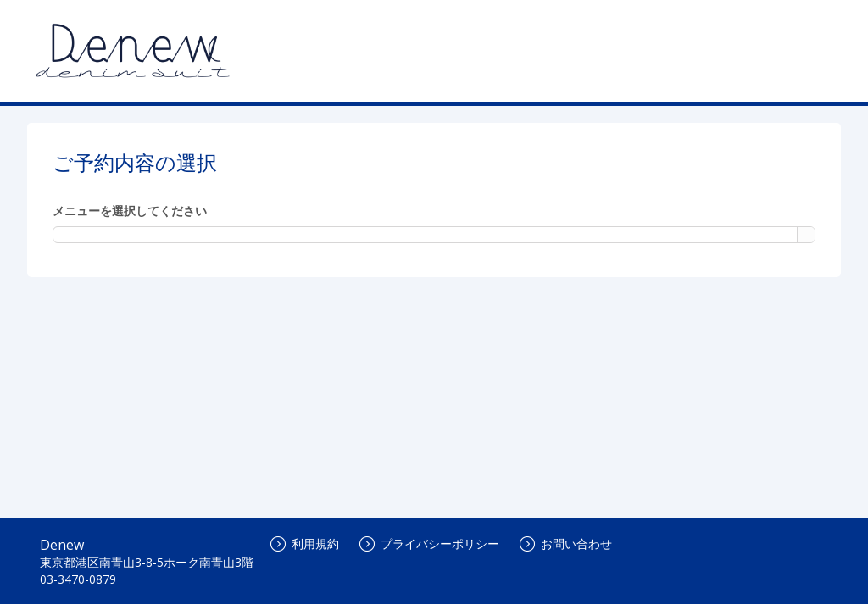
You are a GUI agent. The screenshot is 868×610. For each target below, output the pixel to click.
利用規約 (305, 543)
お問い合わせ (566, 543)
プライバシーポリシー (429, 543)
